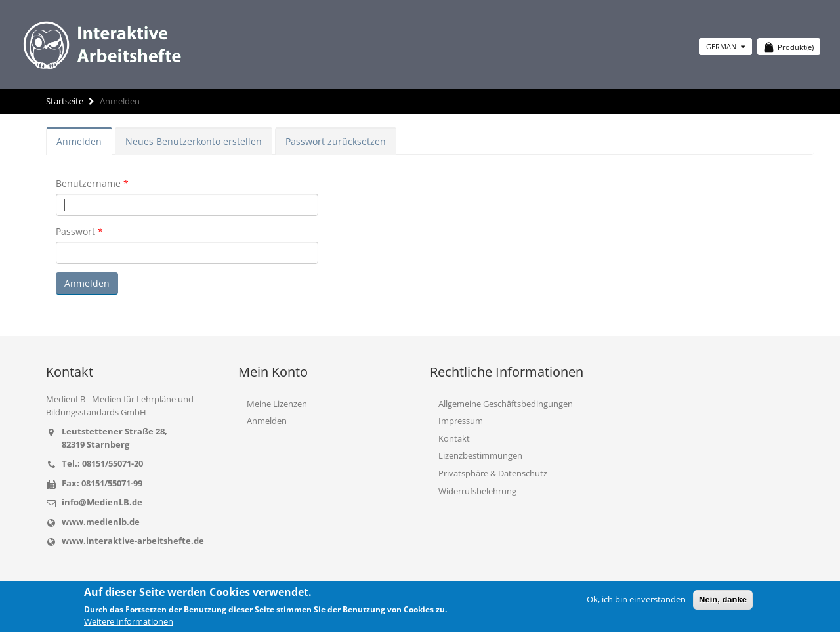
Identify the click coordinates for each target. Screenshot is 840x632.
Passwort (75, 231)
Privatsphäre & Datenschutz (493, 473)
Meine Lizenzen (277, 404)
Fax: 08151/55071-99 (102, 483)
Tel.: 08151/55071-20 (102, 463)
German (725, 46)
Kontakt (454, 438)
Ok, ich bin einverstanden (636, 599)
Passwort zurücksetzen (336, 141)
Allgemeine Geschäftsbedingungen (506, 404)
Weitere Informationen (129, 621)
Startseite (65, 101)
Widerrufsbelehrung (477, 491)
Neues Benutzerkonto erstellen (194, 141)
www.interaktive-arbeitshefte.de (133, 541)
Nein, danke (723, 600)
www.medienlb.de (101, 522)
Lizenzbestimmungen (480, 455)
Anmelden (79, 141)
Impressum (461, 421)
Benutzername (88, 183)
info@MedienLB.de (102, 502)
